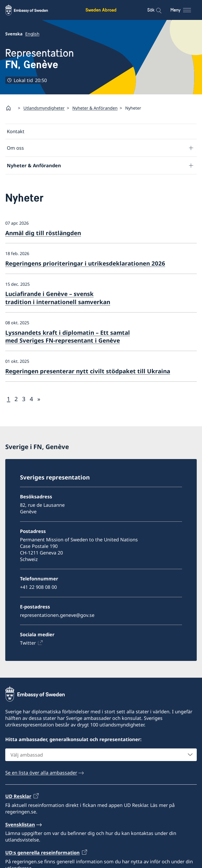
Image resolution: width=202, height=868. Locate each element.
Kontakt (16, 131)
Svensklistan (20, 824)
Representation (40, 59)
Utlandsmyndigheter (44, 108)
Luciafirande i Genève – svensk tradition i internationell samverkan (58, 298)
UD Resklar (18, 796)
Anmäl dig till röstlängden (43, 233)
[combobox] (101, 755)
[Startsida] (11, 108)
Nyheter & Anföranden (95, 108)
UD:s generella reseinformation (42, 853)
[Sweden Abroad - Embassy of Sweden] (32, 10)
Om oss (15, 148)
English (32, 34)
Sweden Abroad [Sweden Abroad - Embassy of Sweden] (101, 10)
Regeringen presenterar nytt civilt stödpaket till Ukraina (88, 371)
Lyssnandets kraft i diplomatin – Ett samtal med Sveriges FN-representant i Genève (68, 336)
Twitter (28, 643)
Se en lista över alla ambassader (41, 773)
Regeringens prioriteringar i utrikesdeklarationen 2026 (85, 263)
